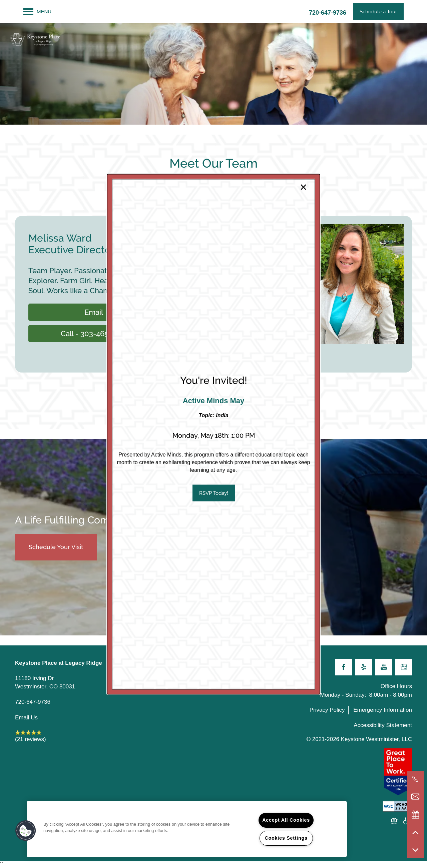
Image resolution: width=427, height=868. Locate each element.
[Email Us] (415, 797)
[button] (214, 493)
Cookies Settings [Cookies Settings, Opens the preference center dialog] (286, 838)
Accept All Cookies (286, 820)
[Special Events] (415, 814)
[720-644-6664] (415, 779)
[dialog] (213, 434)
